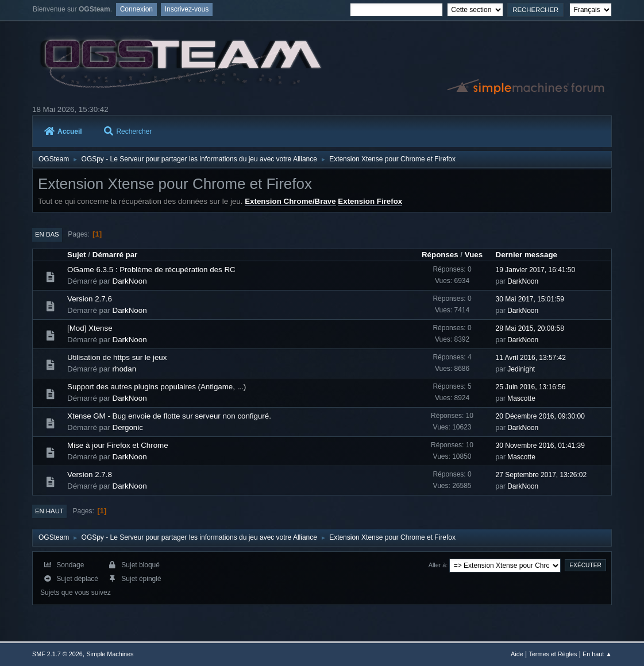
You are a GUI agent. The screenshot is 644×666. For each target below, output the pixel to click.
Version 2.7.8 (90, 475)
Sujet (77, 255)
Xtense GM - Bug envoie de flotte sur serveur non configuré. (169, 416)
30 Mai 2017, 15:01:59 (530, 299)
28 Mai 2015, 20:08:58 (530, 328)
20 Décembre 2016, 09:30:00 (540, 416)
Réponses (440, 255)
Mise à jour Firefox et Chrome (118, 445)
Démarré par (115, 255)
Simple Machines (110, 654)
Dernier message (527, 255)
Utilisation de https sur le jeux (117, 357)
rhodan (125, 369)
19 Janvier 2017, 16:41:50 (536, 270)
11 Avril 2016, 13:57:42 (531, 358)
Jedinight (521, 369)
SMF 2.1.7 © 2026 (57, 654)
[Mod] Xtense (90, 328)
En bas (47, 234)
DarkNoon (130, 281)
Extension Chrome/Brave (290, 201)
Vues (474, 255)
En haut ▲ (597, 654)
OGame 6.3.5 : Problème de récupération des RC (151, 270)
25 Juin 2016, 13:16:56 (531, 387)
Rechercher (128, 131)
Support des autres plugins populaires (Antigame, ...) (157, 387)
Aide (517, 654)
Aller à (437, 565)
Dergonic (128, 427)
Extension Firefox (370, 201)
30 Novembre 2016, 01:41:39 (540, 446)
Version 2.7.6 (90, 299)
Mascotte (521, 398)
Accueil (63, 131)
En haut (49, 511)
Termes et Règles (553, 654)
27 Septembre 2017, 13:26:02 (541, 475)
